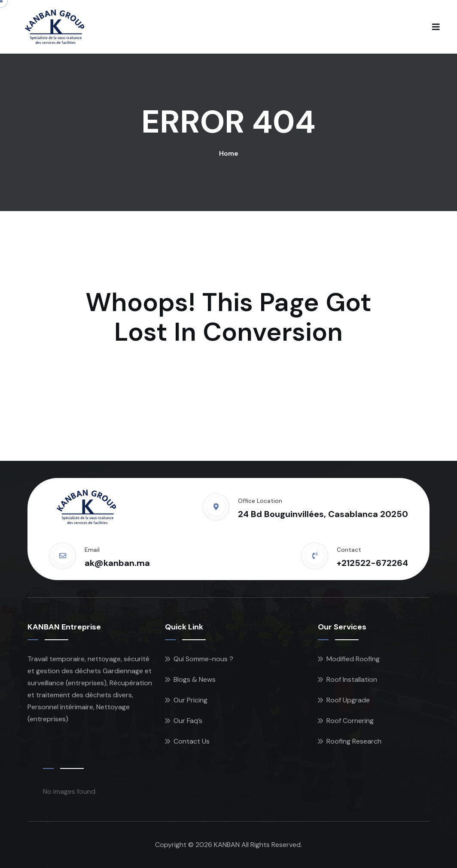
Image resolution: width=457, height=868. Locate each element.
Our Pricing (190, 700)
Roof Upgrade (348, 700)
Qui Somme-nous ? (203, 659)
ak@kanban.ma (117, 563)
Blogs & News (195, 679)
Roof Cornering (350, 721)
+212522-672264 (372, 563)
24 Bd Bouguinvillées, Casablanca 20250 (323, 514)
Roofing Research (354, 741)
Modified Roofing (353, 659)
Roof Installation (352, 679)
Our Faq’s (188, 721)
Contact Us (192, 741)
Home (229, 153)
